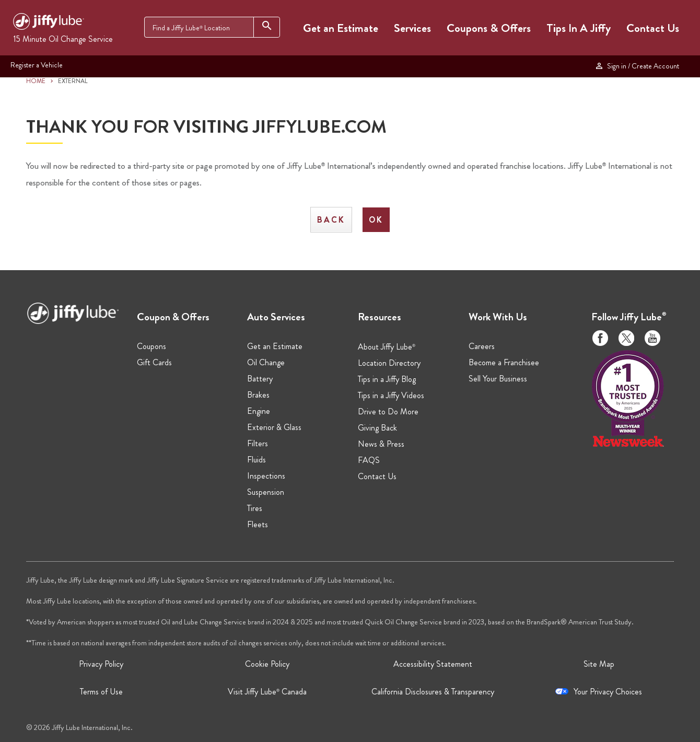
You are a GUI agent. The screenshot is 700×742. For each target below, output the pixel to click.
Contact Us (653, 28)
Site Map (599, 664)
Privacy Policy (101, 664)
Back (331, 220)
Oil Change (266, 362)
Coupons (151, 346)
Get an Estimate (341, 28)
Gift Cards (154, 362)
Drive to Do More (388, 411)
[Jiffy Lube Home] (49, 23)
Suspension (266, 492)
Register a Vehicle (37, 65)
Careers (482, 346)
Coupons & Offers (489, 28)
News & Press (381, 444)
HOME (36, 81)
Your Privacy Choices (608, 692)
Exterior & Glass (274, 427)
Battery (260, 379)
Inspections (266, 476)
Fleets (258, 524)
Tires (255, 508)
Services (412, 28)
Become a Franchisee (504, 362)
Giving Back (377, 428)
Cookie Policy (267, 664)
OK (376, 220)
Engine (259, 411)
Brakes (258, 395)
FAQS (369, 460)
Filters (258, 443)
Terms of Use (101, 692)
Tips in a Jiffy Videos (391, 395)
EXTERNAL (73, 81)
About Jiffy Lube (387, 347)
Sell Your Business (498, 379)
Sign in (637, 66)
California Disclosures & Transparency (433, 692)
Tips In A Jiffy (579, 28)
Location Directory (389, 363)
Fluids (256, 460)
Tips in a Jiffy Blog (387, 379)
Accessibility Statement (433, 664)
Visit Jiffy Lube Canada (267, 692)
